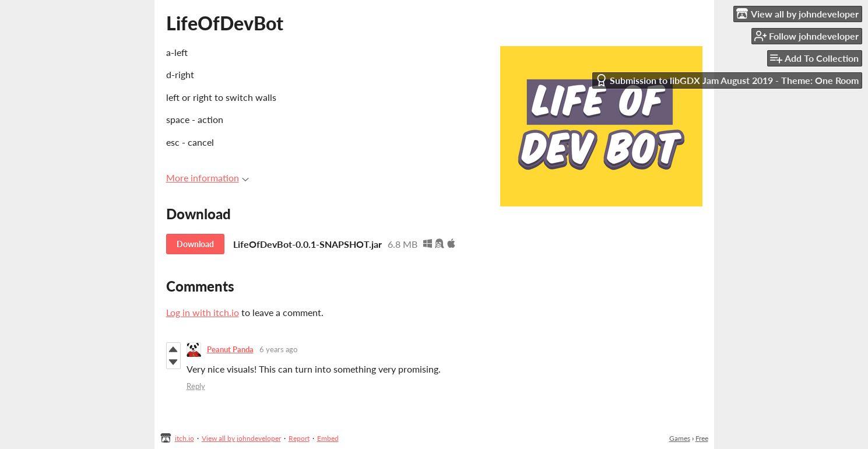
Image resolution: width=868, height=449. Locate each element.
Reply (196, 386)
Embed (328, 438)
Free (702, 438)
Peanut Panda (230, 349)
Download (195, 244)
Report (299, 438)
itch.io (185, 438)
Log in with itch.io (203, 312)
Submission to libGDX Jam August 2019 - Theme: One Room (727, 80)
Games (680, 438)
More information (208, 178)
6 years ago (278, 349)
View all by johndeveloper (241, 438)
